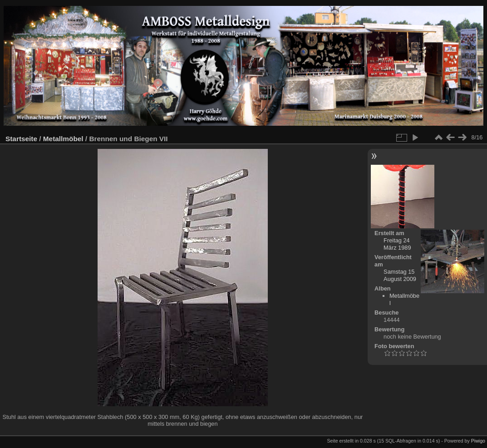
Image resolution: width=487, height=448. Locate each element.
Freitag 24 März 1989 (397, 244)
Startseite (21, 139)
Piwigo (478, 441)
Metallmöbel (63, 139)
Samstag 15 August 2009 (400, 275)
